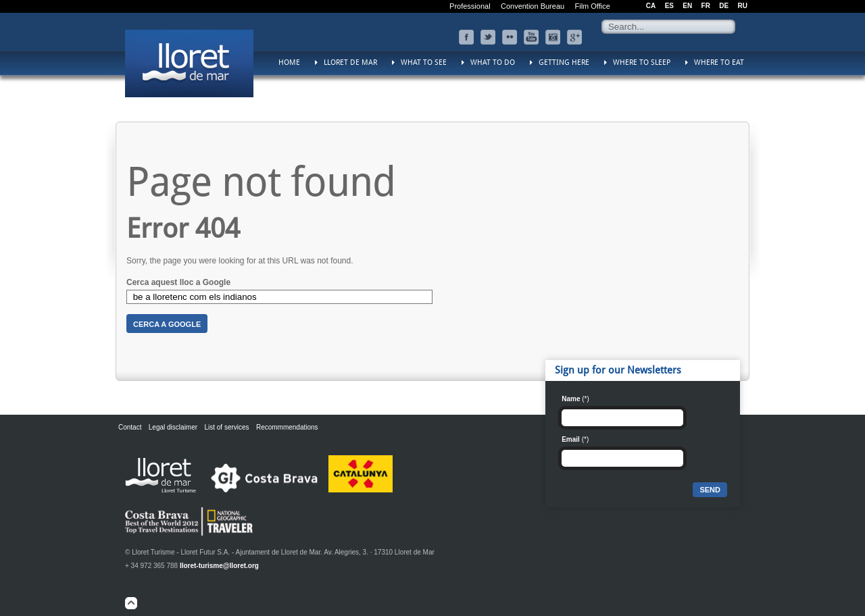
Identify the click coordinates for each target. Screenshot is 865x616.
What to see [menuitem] (424, 62)
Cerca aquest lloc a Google (178, 282)
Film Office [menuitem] (592, 6)
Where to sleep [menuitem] (642, 62)
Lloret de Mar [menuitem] (350, 62)
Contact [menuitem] (130, 427)
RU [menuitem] (743, 6)
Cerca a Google (167, 324)
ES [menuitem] (669, 6)
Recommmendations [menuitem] (287, 427)
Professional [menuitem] (470, 6)
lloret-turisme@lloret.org (219, 566)
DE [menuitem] (724, 6)
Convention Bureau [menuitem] (533, 6)
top (131, 603)
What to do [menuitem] (493, 62)
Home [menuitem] (289, 62)
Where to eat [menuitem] (719, 62)
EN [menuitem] (687, 6)
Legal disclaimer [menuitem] (173, 427)
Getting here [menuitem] (564, 62)
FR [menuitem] (706, 6)
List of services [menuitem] (226, 427)
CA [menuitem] (651, 6)
